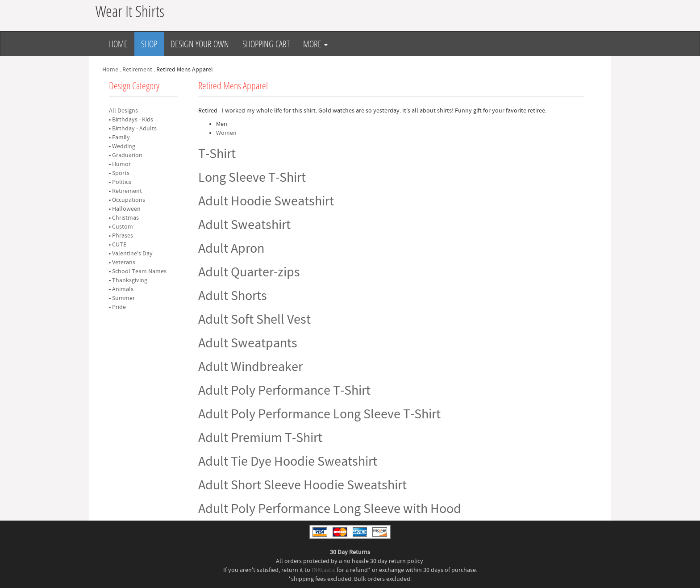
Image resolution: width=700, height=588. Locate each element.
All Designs (123, 111)
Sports (121, 173)
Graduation (127, 155)
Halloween (126, 209)
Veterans (124, 263)
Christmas (125, 218)
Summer (123, 298)
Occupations (129, 200)
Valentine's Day (132, 254)
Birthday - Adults (134, 129)
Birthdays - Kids (133, 120)
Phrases (123, 236)
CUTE (119, 245)
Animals (123, 289)
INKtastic (323, 570)
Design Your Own (200, 44)
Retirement (137, 70)
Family (121, 138)
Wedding (124, 146)
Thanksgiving (130, 280)
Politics (122, 182)
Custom (123, 227)
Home (118, 44)
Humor (121, 164)
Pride (119, 307)
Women (226, 133)
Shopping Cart (266, 44)
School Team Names (139, 271)
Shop (149, 44)
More (315, 44)
